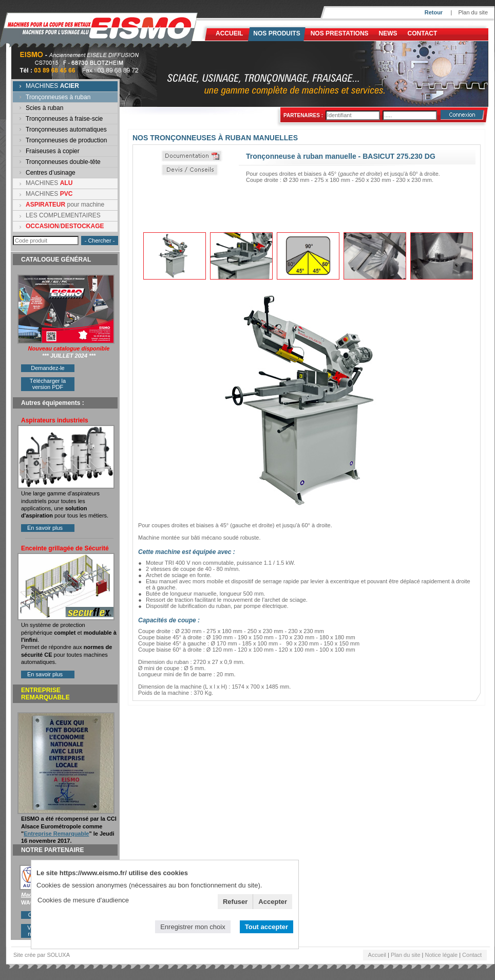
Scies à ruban (44, 108)
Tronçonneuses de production (66, 140)
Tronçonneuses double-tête (63, 162)
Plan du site (473, 12)
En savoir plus (45, 528)
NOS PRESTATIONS (340, 33)
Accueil (229, 33)
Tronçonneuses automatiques (66, 130)
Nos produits (277, 33)
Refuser (235, 902)
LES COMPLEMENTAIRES (63, 215)
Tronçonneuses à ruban (58, 97)
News (388, 33)
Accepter (273, 902)
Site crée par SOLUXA (42, 955)
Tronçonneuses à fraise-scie (64, 119)
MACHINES (52, 86)
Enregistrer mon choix (193, 927)
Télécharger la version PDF (48, 384)
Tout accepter (266, 927)
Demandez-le (47, 368)
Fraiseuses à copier (53, 151)
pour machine (65, 205)
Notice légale (442, 955)
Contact (423, 33)
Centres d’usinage (51, 173)
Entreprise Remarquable (56, 834)
